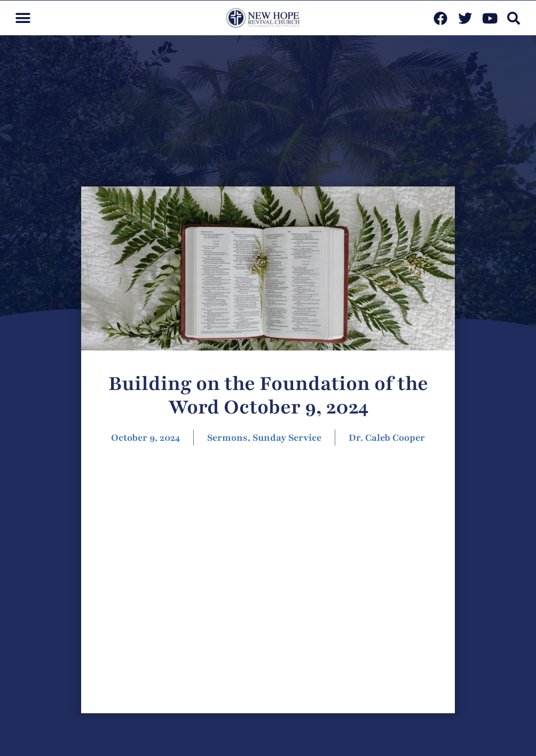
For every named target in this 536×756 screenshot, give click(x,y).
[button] (23, 18)
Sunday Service (287, 438)
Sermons (227, 438)
